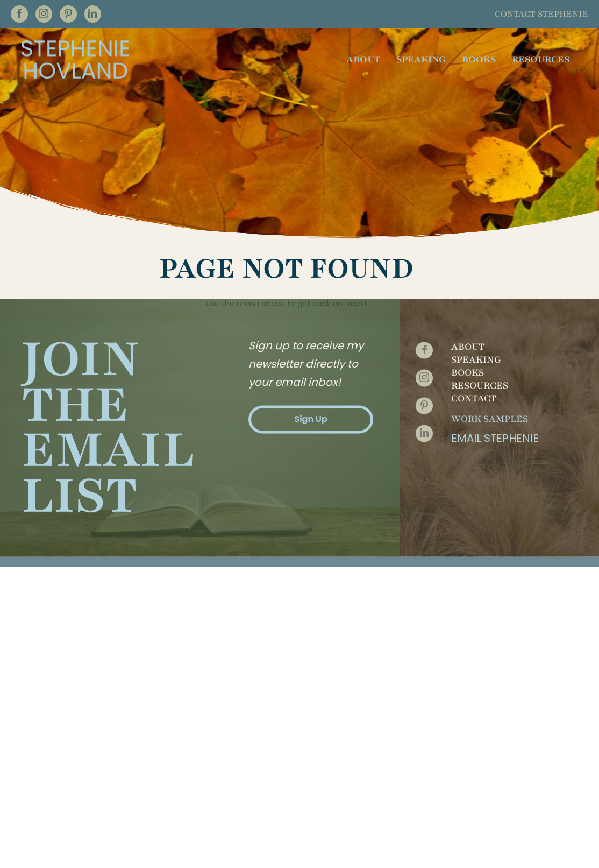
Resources (480, 313)
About (468, 274)
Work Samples (490, 347)
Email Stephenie (495, 366)
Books (468, 300)
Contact (474, 326)
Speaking (476, 287)
